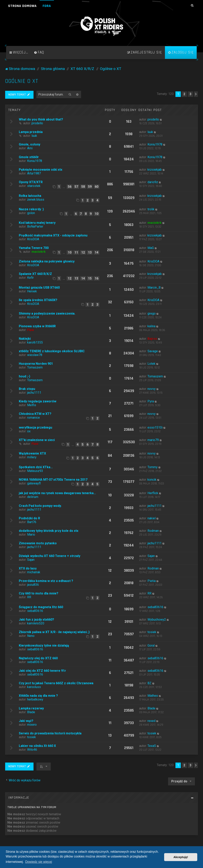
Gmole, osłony (30, 144)
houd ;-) (24, 376)
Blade (31, 712)
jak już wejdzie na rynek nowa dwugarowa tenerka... (57, 493)
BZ (149, 683)
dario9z (153, 182)
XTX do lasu (28, 568)
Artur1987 (34, 173)
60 (97, 187)
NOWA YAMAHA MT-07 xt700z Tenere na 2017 (53, 480)
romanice (34, 418)
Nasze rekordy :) (31, 209)
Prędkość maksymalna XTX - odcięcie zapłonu (53, 235)
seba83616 (35, 611)
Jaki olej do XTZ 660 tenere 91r (42, 671)
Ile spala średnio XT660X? (38, 300)
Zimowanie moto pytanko (38, 543)
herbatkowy (35, 699)
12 (83, 252)
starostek (34, 186)
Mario (31, 534)
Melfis (32, 405)
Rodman (153, 531)
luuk (34, 136)
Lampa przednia (31, 132)
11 (76, 252)
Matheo (153, 696)
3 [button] (190, 94)
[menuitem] (39, 53)
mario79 (153, 440)
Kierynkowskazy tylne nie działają (44, 645)
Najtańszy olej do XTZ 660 (38, 658)
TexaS (152, 746)
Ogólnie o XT (22, 81)
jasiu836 (33, 585)
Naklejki (25, 339)
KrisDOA (33, 239)
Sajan (31, 560)
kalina (151, 326)
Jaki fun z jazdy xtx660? (36, 620)
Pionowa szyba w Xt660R (37, 326)
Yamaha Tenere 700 (34, 248)
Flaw (31, 330)
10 (97, 214)
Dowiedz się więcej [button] (39, 862)
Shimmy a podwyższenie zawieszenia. (47, 313)
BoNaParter (35, 226)
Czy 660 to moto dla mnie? (39, 593)
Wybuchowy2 (157, 620)
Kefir (30, 278)
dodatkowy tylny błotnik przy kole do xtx (49, 531)
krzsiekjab (155, 170)
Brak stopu (27, 389)
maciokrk (155, 223)
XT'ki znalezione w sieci (37, 440)
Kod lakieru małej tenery (37, 223)
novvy (152, 389)
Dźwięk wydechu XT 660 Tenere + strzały (50, 556)
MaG (151, 248)
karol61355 (35, 342)
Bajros (152, 339)
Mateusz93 (35, 471)
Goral (151, 645)
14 (97, 252)
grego (152, 313)
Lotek (151, 364)
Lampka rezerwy (31, 708)
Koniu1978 (155, 144)
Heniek (32, 291)
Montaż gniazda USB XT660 (39, 288)
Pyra (151, 401)
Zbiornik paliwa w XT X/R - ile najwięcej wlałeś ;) (54, 632)
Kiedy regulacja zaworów (38, 401)
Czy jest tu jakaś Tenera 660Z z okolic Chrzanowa (56, 683)
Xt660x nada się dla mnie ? (38, 696)
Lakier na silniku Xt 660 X (37, 746)
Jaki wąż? (26, 721)
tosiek (152, 632)
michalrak (34, 572)
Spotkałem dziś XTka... (36, 467)
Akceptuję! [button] (181, 857)
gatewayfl (34, 483)
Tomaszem (35, 367)
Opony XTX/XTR (31, 182)
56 (70, 187)
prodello (37, 123)
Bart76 (32, 522)
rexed (151, 721)
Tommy (153, 467)
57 (76, 187)
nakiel (152, 518)
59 (90, 187)
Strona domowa (22, 6)
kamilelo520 (36, 623)
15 (90, 278)
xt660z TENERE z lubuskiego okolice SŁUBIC (52, 351)
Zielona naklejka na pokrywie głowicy (47, 261)
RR (29, 597)
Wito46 (32, 750)
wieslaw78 (35, 355)
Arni (30, 148)
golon (31, 213)
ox (29, 431)
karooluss (34, 687)
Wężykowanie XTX (32, 453)
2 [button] (184, 94)
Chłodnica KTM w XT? (35, 414)
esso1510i (155, 427)
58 (83, 187)
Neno (31, 636)
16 (97, 278)
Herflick (153, 493)
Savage (153, 351)
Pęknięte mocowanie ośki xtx (41, 170)
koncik (152, 480)
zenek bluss (36, 200)
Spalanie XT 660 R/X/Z (35, 274)
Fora (47, 6)
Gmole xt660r (29, 157)
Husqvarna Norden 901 (36, 364)
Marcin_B (154, 288)
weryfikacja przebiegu (35, 427)
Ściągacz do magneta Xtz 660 (41, 607)
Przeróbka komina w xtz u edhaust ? (46, 581)
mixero (32, 725)
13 (90, 252)
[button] (196, 94)
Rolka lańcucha (30, 196)
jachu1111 (34, 393)
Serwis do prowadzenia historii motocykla (50, 733)
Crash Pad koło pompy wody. (40, 506)
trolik (151, 209)
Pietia (152, 581)
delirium (33, 497)
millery (32, 457)
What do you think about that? (41, 119)
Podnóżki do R (29, 518)
